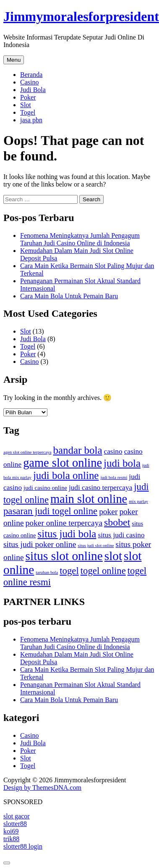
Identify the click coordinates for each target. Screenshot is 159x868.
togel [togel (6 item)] (69, 571)
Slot (26, 105)
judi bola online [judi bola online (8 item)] (66, 475)
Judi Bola (33, 90)
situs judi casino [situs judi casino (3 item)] (121, 535)
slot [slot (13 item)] (113, 556)
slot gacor (17, 816)
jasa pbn (31, 120)
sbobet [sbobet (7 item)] (117, 522)
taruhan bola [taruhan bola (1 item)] (47, 572)
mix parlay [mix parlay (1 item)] (138, 501)
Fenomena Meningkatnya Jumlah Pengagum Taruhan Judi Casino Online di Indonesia (80, 239)
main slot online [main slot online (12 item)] (89, 499)
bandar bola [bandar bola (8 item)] (78, 450)
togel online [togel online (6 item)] (103, 571)
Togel (28, 112)
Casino (29, 82)
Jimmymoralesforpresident (81, 16)
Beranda (31, 75)
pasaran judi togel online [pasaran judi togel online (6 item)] (50, 511)
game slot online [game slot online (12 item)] (63, 463)
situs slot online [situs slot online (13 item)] (64, 556)
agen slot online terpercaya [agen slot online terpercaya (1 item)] (27, 452)
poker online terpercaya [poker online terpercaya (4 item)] (64, 523)
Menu (14, 60)
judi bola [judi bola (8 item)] (122, 463)
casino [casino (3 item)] (113, 451)
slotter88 (15, 824)
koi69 (11, 831)
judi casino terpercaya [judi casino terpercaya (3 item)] (100, 488)
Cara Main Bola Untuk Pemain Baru (69, 296)
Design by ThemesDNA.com (42, 788)
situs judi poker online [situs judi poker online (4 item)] (40, 544)
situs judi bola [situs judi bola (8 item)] (67, 534)
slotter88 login (23, 846)
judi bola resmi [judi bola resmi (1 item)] (114, 477)
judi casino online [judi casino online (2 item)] (45, 488)
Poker (28, 97)
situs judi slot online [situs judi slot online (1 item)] (96, 546)
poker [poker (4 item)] (108, 512)
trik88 (11, 839)
